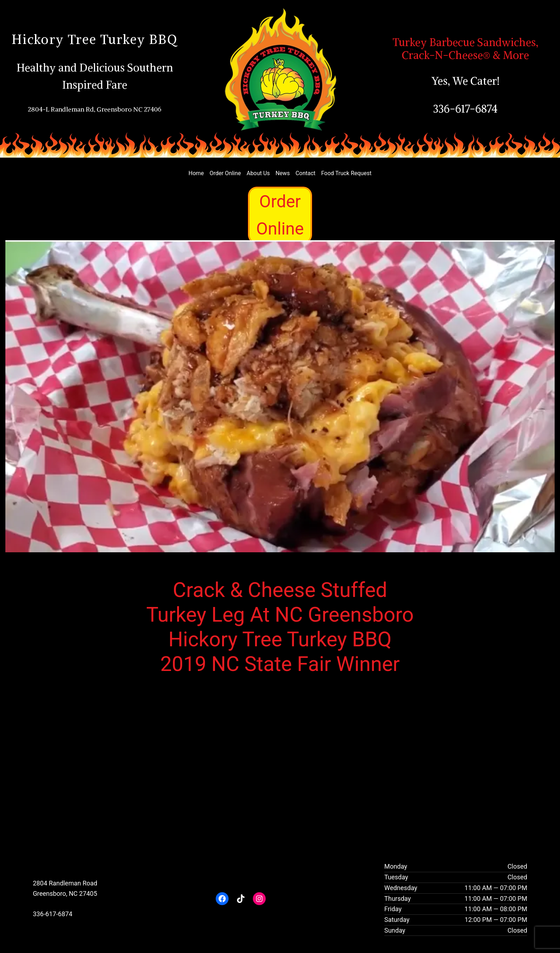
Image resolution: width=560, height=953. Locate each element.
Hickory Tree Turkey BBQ (95, 39)
